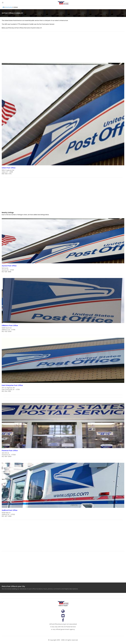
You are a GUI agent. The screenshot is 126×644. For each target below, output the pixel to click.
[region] (63, 48)
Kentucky (9, 7)
